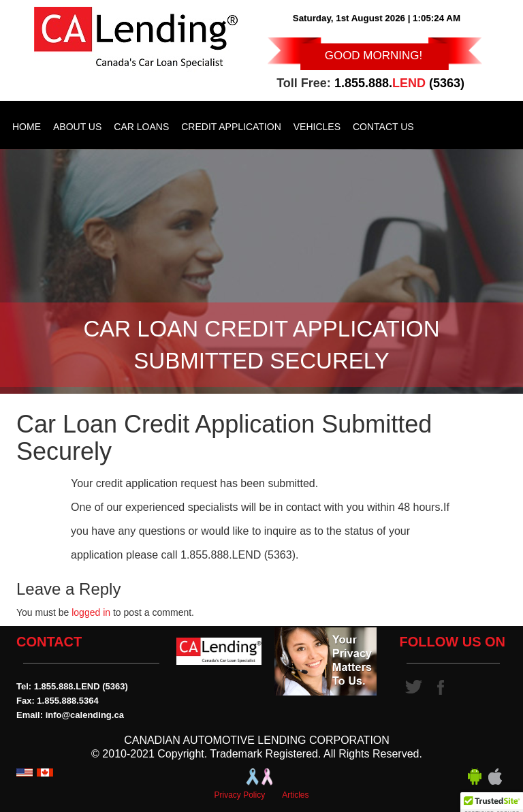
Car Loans (141, 127)
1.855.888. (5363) (399, 83)
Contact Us (383, 127)
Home (27, 127)
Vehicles (317, 127)
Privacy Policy (239, 795)
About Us (77, 127)
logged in (91, 612)
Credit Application (231, 127)
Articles (295, 795)
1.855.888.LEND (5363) (81, 686)
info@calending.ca (85, 715)
